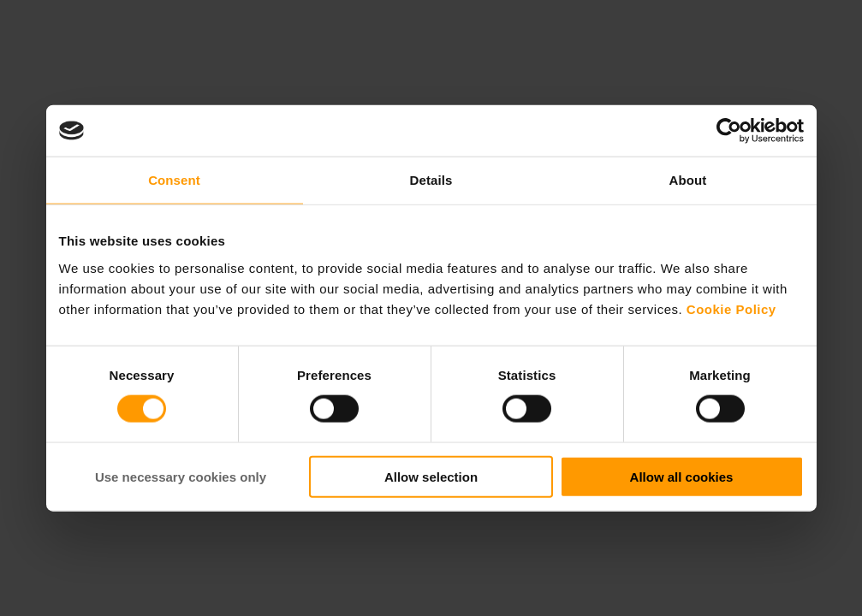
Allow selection (431, 476)
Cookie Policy (731, 308)
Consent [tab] (174, 180)
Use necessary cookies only (181, 476)
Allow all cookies (682, 476)
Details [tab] (431, 180)
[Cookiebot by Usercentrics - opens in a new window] (729, 131)
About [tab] (688, 180)
